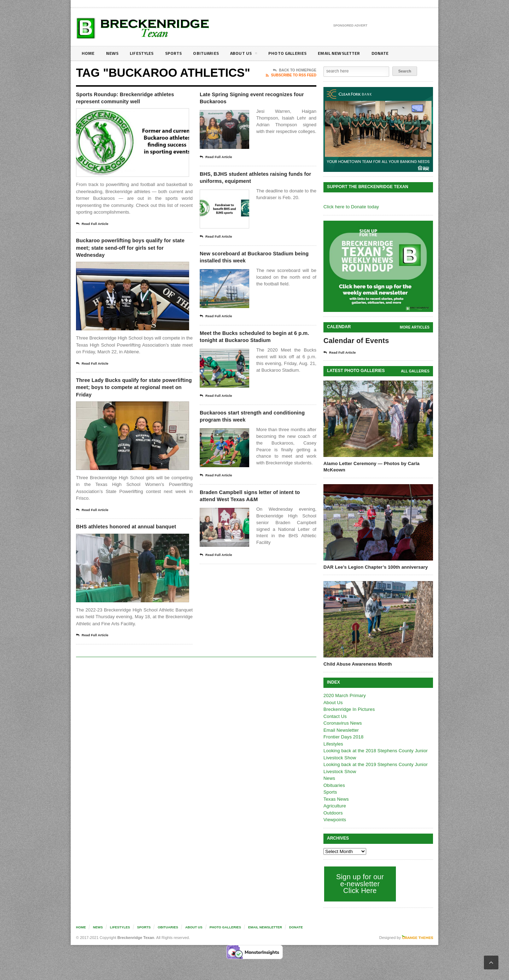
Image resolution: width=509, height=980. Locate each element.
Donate (397, 53)
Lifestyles (145, 53)
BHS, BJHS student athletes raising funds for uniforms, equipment (247, 185)
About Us (252, 54)
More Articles (415, 327)
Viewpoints (335, 820)
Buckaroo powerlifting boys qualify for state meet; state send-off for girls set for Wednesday (132, 252)
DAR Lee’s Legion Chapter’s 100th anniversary (375, 567)
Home (89, 53)
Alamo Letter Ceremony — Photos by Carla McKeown (370, 467)
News (114, 53)
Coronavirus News (342, 723)
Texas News (336, 799)
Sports (179, 53)
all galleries (416, 371)
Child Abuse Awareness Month (357, 664)
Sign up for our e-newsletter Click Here (359, 884)
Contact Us (335, 716)
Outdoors (333, 813)
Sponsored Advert (350, 26)
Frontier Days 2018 (343, 737)
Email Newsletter (354, 53)
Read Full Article (94, 226)
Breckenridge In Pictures (349, 709)
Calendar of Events (355, 341)
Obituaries (213, 53)
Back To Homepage (295, 70)
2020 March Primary (344, 695)
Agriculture (334, 806)
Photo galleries (299, 53)
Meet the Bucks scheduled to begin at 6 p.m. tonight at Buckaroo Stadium (248, 358)
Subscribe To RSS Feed (291, 75)
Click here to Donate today (350, 207)
